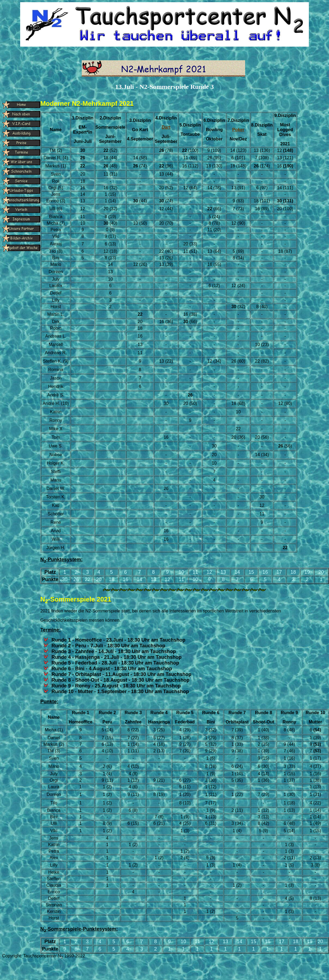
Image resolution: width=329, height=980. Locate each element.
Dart (166, 127)
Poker (238, 130)
